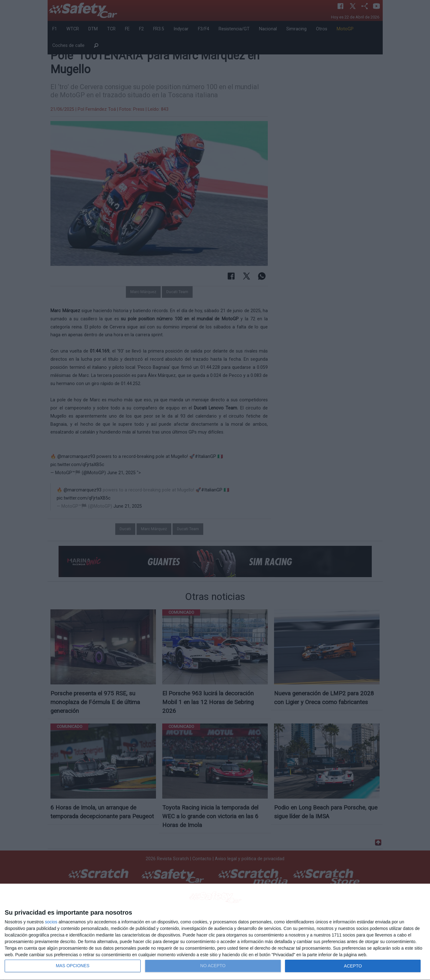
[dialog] (215, 932)
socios (51, 922)
